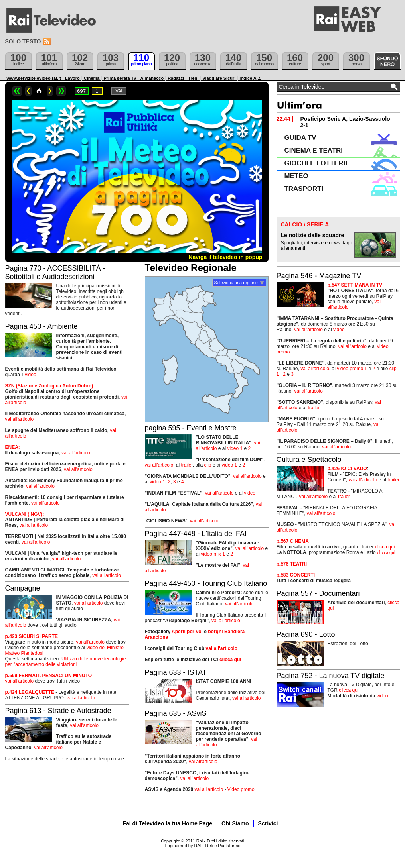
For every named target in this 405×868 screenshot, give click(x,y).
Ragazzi (176, 78)
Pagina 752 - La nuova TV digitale (331, 676)
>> (61, 91)
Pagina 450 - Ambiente (41, 326)
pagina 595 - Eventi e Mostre (191, 428)
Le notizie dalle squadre (313, 235)
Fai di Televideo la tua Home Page (168, 823)
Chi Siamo (235, 823)
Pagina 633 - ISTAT (176, 672)
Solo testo (23, 41)
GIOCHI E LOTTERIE (317, 163)
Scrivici (268, 823)
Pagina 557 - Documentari (318, 593)
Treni (193, 78)
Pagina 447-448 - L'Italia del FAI (196, 534)
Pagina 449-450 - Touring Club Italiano (206, 583)
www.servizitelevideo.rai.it (34, 78)
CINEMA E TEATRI (314, 150)
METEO (296, 176)
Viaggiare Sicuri (219, 78)
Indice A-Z (250, 78)
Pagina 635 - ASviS (176, 713)
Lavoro (72, 78)
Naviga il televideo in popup (225, 257)
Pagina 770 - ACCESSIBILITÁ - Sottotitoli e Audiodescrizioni (55, 272)
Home (39, 91)
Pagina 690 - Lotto (306, 634)
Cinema (92, 78)
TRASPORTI (304, 189)
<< (17, 91)
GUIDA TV (300, 138)
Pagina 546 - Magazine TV (319, 276)
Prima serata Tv (120, 78)
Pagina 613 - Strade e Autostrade (58, 711)
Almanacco (152, 78)
